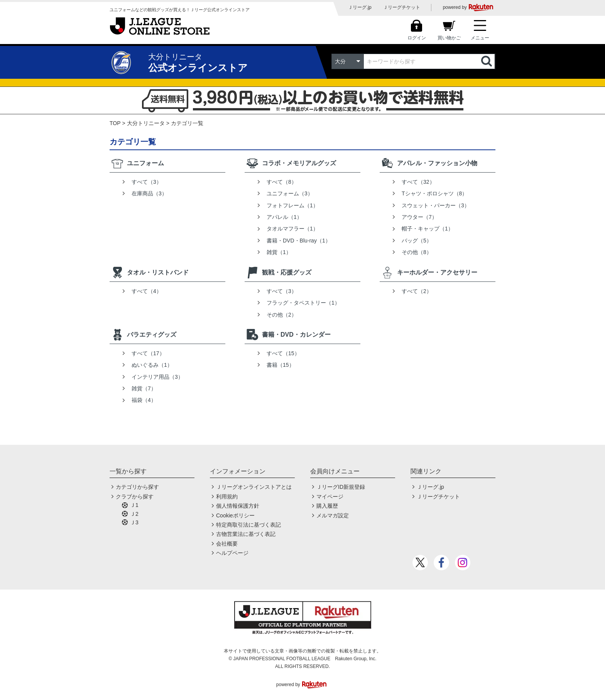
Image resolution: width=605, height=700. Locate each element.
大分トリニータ (146, 123)
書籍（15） (281, 365)
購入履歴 (327, 506)
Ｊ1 (134, 505)
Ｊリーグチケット (402, 7)
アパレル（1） (284, 217)
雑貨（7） (144, 388)
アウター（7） (419, 217)
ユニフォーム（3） (290, 193)
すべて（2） (417, 291)
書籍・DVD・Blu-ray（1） (299, 241)
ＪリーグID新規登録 (341, 487)
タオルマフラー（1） (292, 229)
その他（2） (282, 315)
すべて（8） (282, 182)
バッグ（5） (417, 241)
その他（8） (417, 252)
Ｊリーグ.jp (360, 7)
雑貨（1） (279, 252)
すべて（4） (147, 291)
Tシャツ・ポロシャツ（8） (434, 193)
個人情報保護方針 (238, 506)
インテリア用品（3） (157, 377)
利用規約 (227, 497)
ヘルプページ (232, 553)
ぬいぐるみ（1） (152, 365)
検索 (487, 61)
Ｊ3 (134, 522)
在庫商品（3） (149, 193)
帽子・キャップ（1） (428, 229)
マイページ (330, 497)
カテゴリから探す (137, 487)
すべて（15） (283, 353)
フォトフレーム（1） (292, 205)
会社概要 (227, 544)
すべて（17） (148, 353)
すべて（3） (147, 182)
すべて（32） (418, 182)
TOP (115, 123)
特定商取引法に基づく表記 (248, 525)
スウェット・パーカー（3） (436, 205)
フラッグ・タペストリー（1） (303, 303)
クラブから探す (135, 497)
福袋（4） (144, 400)
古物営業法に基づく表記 (246, 534)
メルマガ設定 (333, 515)
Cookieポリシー (235, 515)
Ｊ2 (134, 514)
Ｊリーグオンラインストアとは (254, 487)
